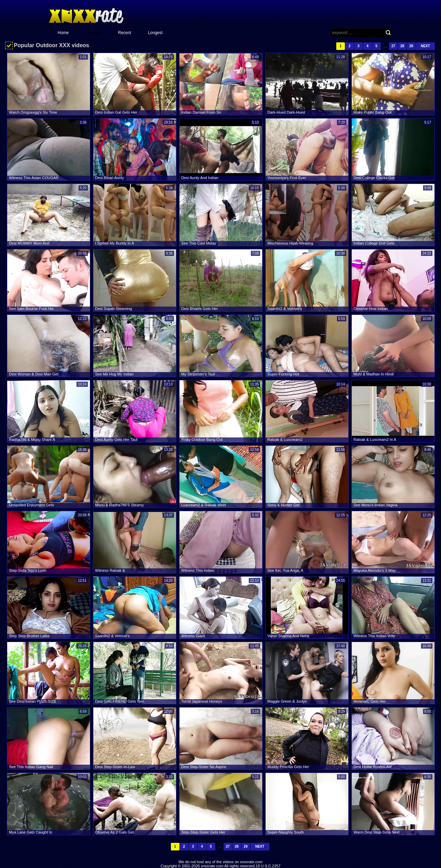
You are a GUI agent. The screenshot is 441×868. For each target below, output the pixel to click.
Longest (155, 33)
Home (63, 33)
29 (411, 46)
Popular (94, 33)
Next (425, 46)
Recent (124, 33)
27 (393, 46)
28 (402, 46)
